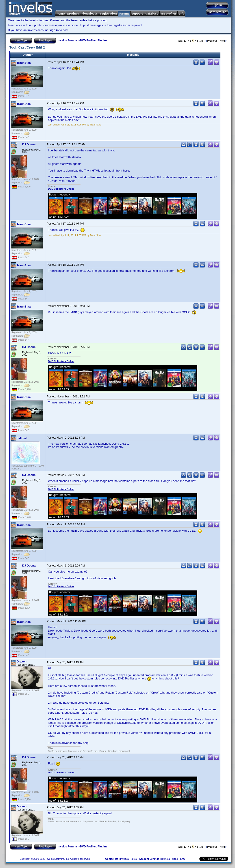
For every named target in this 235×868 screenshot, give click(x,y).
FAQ (183, 859)
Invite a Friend (170, 859)
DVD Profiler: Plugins (94, 40)
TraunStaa (24, 63)
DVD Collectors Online (61, 189)
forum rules (79, 20)
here (126, 171)
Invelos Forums (68, 40)
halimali (22, 438)
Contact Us (112, 859)
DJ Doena (29, 144)
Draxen (22, 661)
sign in (54, 30)
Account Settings (149, 859)
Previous (211, 41)
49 (202, 41)
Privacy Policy (129, 859)
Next (223, 41)
